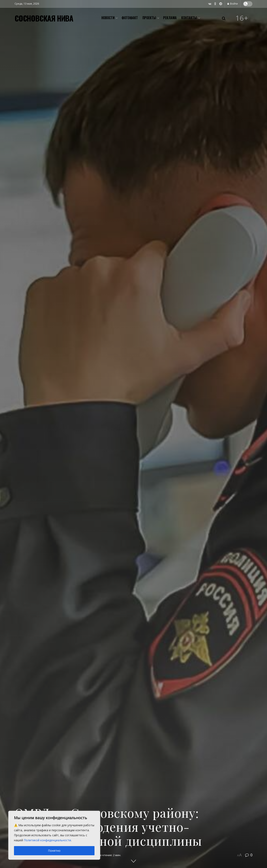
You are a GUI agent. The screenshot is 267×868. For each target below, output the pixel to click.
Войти (233, 4)
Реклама (170, 18)
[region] (54, 835)
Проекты (149, 18)
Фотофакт (130, 18)
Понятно (54, 851)
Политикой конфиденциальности (47, 840)
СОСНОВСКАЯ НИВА (44, 18)
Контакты (189, 18)
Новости (108, 18)
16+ (242, 18)
